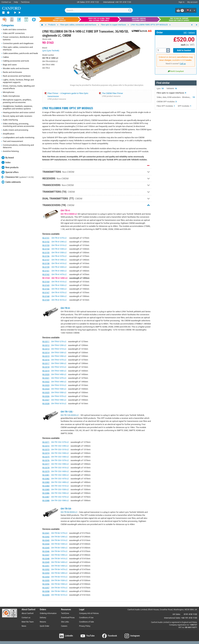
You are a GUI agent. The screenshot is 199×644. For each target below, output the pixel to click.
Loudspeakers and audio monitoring (18, 138)
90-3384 (46, 486)
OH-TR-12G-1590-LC (60, 500)
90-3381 (46, 475)
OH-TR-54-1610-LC (59, 595)
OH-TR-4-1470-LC (59, 274)
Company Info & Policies (89, 613)
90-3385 (46, 489)
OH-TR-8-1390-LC (59, 363)
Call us (183, 64)
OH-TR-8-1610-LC (59, 404)
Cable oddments (11, 182)
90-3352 (46, 569)
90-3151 (46, 238)
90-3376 (46, 460)
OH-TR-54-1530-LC (59, 580)
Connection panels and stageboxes (17, 44)
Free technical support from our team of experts (179, 19)
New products (10, 167)
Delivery (192, 33)
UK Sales (176, 614)
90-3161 (46, 271)
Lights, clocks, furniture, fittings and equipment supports (18, 81)
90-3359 (46, 595)
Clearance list (18, 177)
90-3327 (46, 400)
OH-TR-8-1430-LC (59, 371)
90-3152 (46, 242)
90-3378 (46, 468)
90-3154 (46, 249)
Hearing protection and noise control (18, 113)
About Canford (28, 613)
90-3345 (46, 548)
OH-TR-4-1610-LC (59, 300)
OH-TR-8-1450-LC (59, 374)
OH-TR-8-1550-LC (59, 393)
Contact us (6, 2)
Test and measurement (12, 141)
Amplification (8, 134)
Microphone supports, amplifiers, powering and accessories (16, 101)
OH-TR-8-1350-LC (59, 356)
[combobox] (99, 10)
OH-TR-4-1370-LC (59, 256)
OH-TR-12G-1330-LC (60, 453)
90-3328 (46, 404)
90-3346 (46, 551)
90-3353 (46, 573)
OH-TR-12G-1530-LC (60, 489)
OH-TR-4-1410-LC (59, 263)
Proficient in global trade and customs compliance (99, 19)
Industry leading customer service (139, 19)
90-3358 (46, 591)
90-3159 (46, 267)
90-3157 (46, 260)
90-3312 (46, 345)
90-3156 (46, 256)
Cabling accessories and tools (15, 61)
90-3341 (46, 533)
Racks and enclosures (12, 72)
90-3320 (46, 374)
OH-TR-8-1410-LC (59, 367)
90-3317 (46, 363)
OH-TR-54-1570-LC (59, 588)
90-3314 (46, 353)
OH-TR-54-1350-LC (59, 548)
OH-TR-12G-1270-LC (60, 442)
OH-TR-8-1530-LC (59, 389)
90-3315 (46, 356)
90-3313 (46, 349)
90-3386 (46, 493)
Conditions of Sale (87, 622)
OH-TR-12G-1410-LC (60, 468)
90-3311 (46, 342)
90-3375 (46, 457)
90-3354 (46, 577)
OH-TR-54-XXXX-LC (70, 512)
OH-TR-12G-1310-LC (60, 450)
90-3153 (46, 245)
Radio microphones (11, 96)
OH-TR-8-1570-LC (59, 396)
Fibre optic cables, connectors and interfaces (17, 48)
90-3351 (46, 566)
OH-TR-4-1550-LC (59, 289)
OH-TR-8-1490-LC (59, 382)
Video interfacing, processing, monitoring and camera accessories (18, 125)
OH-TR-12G (67, 412)
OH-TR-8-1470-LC (59, 378)
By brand (8, 158)
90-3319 (46, 371)
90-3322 (46, 382)
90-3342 (46, 537)
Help (16, 2)
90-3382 (46, 479)
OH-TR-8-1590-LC (59, 400)
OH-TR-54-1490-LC (59, 573)
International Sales (172, 618)
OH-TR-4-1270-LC (59, 238)
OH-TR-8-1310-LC (59, 349)
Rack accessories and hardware (16, 76)
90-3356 (46, 584)
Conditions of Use (86, 618)
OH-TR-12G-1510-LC (60, 486)
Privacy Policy (85, 626)
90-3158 (46, 263)
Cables (5, 57)
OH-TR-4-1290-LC (59, 242)
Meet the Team (28, 622)
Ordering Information (48, 613)
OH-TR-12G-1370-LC (60, 460)
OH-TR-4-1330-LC (59, 249)
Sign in (181, 2)
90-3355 (46, 580)
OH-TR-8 (66, 308)
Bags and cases (9, 65)
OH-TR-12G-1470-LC (60, 479)
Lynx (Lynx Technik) (51, 51)
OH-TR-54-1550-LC (59, 584)
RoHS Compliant (176, 71)
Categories (8, 25)
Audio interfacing (10, 120)
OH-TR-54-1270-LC (59, 533)
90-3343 (46, 540)
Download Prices (68, 618)
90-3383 (46, 482)
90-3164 (46, 282)
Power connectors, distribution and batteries (17, 38)
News (24, 626)
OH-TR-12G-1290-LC (60, 446)
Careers (64, 626)
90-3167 (46, 293)
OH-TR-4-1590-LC (59, 296)
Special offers (10, 172)
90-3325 (46, 393)
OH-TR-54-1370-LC (59, 551)
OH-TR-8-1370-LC (59, 360)
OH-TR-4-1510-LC (59, 282)
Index (6, 162)
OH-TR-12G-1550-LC (60, 493)
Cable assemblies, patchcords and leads (20, 54)
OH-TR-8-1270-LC (59, 342)
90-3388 (46, 500)
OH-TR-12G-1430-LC (60, 471)
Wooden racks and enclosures (15, 69)
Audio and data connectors (14, 30)
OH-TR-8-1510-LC (59, 385)
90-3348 (46, 559)
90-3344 (46, 544)
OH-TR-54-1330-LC (59, 544)
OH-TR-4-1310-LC (59, 245)
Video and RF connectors (13, 33)
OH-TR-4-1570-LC (59, 293)
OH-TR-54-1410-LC (59, 559)
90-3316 (46, 360)
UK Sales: (81, 2)
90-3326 (46, 396)
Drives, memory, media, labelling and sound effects (18, 87)
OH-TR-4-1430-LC (59, 267)
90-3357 (46, 588)
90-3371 (46, 442)
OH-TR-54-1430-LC (59, 562)
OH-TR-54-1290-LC (59, 537)
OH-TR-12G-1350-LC (60, 457)
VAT (185, 33)
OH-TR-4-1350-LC (59, 253)
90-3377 (46, 464)
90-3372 (46, 446)
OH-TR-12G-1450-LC (60, 475)
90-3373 (46, 450)
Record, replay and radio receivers (17, 116)
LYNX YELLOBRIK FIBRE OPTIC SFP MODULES (68, 108)
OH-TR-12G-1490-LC (60, 482)
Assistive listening (10, 151)
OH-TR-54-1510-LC (59, 577)
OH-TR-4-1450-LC (59, 271)
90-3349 (46, 562)
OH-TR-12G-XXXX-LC (70, 415)
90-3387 (46, 497)
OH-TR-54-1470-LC (59, 569)
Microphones (8, 92)
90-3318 (46, 367)
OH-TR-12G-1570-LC (60, 497)
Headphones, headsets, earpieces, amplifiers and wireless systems (17, 107)
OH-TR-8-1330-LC (59, 353)
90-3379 (46, 471)
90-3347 (46, 555)
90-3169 (46, 300)
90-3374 (46, 453)
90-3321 (46, 378)
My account (192, 2)
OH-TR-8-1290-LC (59, 345)
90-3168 (46, 296)
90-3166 (46, 289)
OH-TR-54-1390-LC (59, 555)
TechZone (25, 2)
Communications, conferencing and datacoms (18, 146)
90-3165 (46, 285)
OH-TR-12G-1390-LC (60, 464)
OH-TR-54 (66, 509)
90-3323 (46, 385)
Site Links (65, 622)
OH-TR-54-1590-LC (59, 591)
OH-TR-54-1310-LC (59, 540)
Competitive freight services (59, 19)
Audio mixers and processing (15, 130)
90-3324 (46, 389)
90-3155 (46, 253)
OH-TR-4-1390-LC (59, 260)
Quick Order (44, 626)
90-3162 (46, 274)
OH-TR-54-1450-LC (59, 566)
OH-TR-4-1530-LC (59, 285)
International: (109, 2)
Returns (43, 622)
